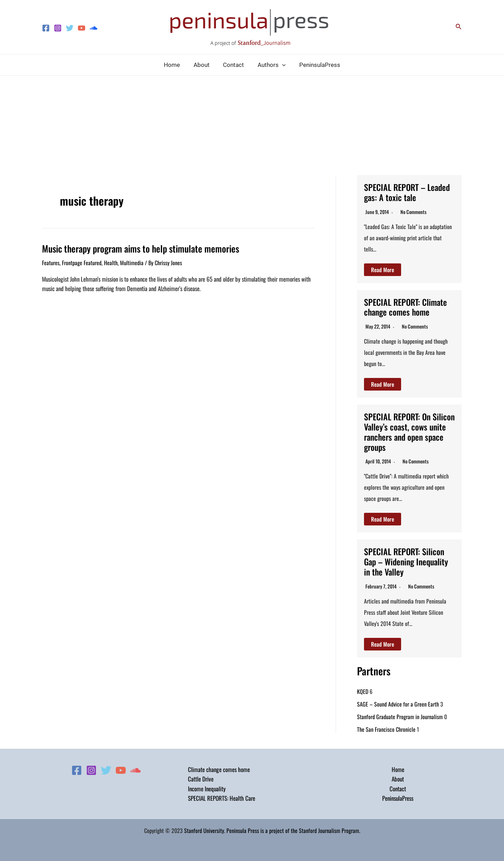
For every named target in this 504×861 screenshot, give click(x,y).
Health (111, 263)
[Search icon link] (459, 27)
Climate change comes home (219, 769)
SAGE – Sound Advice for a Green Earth (398, 704)
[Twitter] (70, 28)
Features (51, 263)
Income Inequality (207, 789)
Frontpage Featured (82, 263)
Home (398, 769)
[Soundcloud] (93, 28)
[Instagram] (58, 28)
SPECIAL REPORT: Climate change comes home (406, 307)
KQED (363, 691)
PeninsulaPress (398, 798)
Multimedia (132, 263)
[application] (280, 65)
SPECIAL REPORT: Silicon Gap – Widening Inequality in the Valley (406, 562)
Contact (398, 789)
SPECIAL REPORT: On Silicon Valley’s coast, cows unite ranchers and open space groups (408, 432)
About (398, 779)
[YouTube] (82, 28)
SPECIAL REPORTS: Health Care (222, 798)
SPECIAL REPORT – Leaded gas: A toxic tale (407, 192)
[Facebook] (46, 28)
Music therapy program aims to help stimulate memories (141, 249)
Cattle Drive (201, 779)
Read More (383, 270)
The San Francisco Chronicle (386, 729)
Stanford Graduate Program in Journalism (400, 717)
